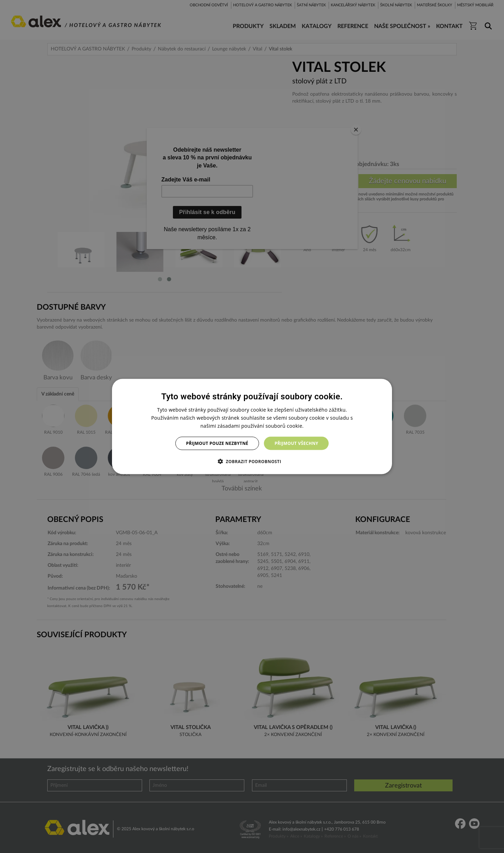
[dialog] (252, 426)
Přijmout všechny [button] (296, 443)
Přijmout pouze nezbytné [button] (217, 443)
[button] (252, 461)
